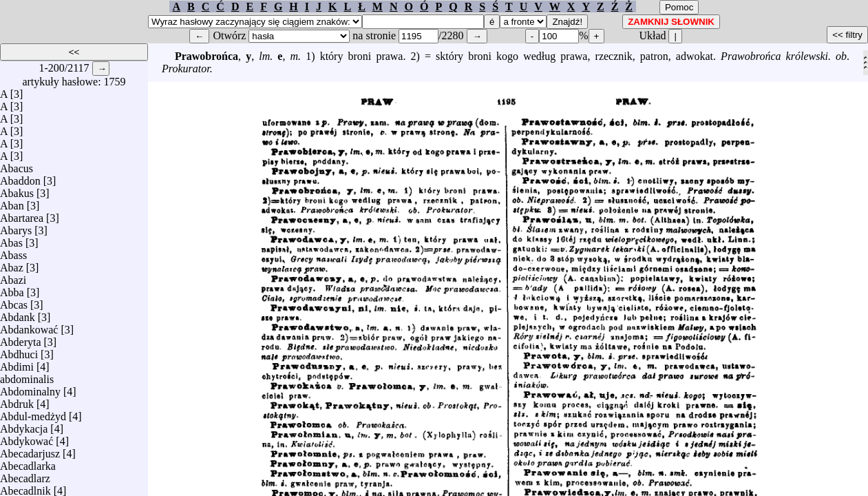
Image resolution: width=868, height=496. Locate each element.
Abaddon (20, 177)
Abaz (12, 264)
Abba (12, 289)
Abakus (17, 190)
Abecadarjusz (30, 450)
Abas (11, 239)
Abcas (14, 301)
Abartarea (22, 215)
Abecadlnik (25, 487)
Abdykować (27, 438)
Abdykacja (24, 425)
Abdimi (17, 363)
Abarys (16, 227)
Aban (12, 202)
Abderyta (21, 339)
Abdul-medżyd (33, 413)
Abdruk (17, 401)
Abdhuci (19, 351)
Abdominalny (30, 388)
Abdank (18, 314)
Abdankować (29, 326)
